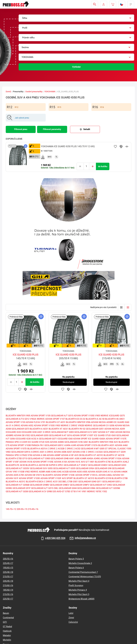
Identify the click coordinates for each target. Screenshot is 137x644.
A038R (42, 472)
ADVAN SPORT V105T (83, 435)
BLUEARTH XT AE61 (58, 429)
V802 (8, 452)
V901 (15, 472)
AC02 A (35, 439)
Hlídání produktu (127, 146)
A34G (59, 472)
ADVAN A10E (79, 452)
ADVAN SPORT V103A (111, 459)
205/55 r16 (8, 559)
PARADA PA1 (38, 445)
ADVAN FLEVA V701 (36, 422)
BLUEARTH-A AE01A (37, 449)
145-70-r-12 (11, 509)
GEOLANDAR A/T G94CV (76, 465)
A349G (97, 459)
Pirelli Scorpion (76, 585)
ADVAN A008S (57, 442)
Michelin (7, 640)
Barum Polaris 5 (76, 559)
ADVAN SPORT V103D (29, 478)
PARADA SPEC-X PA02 (16, 455)
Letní (71, 613)
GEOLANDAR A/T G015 (62, 416)
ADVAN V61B (26, 462)
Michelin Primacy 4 (78, 590)
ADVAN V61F (12, 478)
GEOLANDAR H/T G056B (17, 485)
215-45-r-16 (33, 509)
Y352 (105, 492)
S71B (73, 492)
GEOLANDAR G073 (20, 429)
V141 (79, 492)
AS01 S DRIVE (44, 432)
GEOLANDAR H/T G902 (101, 485)
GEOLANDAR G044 (68, 488)
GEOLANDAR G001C (54, 445)
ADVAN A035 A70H (15, 475)
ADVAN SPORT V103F (51, 478)
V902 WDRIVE (32, 472)
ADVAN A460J (105, 475)
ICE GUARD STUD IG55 (39, 442)
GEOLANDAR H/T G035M (108, 488)
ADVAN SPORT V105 (41, 416)
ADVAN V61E (74, 462)
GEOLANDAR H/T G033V (18, 468)
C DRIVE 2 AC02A (94, 452)
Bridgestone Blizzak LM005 (81, 599)
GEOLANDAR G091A (21, 452)
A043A (90, 459)
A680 (48, 472)
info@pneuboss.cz (85, 538)
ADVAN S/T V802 (106, 432)
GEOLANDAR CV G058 (104, 426)
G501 (75, 482)
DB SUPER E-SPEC (54, 465)
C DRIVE (73, 426)
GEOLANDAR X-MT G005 (93, 449)
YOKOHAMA (50, 92)
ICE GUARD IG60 (121, 422)
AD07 (69, 452)
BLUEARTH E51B (103, 478)
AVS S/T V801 (88, 462)
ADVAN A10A (61, 462)
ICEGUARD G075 (117, 416)
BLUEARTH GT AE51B (114, 455)
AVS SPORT (67, 478)
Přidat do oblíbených (115, 146)
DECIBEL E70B (65, 482)
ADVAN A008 (60, 452)
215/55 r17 (8, 577)
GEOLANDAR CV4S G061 (76, 442)
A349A (67, 445)
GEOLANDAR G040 (87, 482)
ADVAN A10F (67, 455)
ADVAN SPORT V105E (43, 462)
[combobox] (76, 18)
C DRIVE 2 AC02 (73, 449)
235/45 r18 (8, 581)
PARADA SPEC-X (14, 442)
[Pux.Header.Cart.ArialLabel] (113, 4)
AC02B (65, 472)
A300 (77, 459)
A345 (105, 472)
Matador (7, 635)
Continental (8, 618)
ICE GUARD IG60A (96, 439)
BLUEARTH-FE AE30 (15, 465)
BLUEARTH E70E (103, 462)
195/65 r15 (8, 568)
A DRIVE (49, 452)
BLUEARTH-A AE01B (35, 465)
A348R (83, 459)
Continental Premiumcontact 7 (83, 572)
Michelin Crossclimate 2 (80, 563)
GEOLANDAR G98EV (60, 485)
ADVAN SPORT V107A (87, 445)
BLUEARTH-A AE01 (39, 429)
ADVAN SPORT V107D (16, 449)
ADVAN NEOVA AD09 (115, 429)
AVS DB (78, 455)
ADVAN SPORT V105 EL (87, 475)
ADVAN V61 (119, 475)
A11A (110, 472)
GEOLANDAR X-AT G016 (60, 435)
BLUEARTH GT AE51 (56, 422)
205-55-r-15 (22, 509)
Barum (6, 613)
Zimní (71, 618)
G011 (99, 482)
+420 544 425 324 (55, 538)
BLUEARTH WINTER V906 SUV (103, 442)
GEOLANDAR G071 (48, 439)
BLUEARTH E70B (120, 478)
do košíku (103, 166)
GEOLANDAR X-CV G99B (40, 492)
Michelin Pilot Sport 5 (79, 594)
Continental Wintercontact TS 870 (85, 577)
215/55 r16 (8, 594)
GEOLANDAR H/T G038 (17, 492)
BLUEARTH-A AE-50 (95, 419)
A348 (53, 472)
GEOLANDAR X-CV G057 (86, 432)
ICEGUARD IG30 (23, 439)
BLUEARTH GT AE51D (84, 478)
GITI (5, 622)
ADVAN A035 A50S (78, 472)
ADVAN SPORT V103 (16, 422)
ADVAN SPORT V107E (116, 439)
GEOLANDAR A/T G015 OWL (45, 488)
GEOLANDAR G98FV (80, 485)
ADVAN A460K (120, 472)
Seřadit (87, 129)
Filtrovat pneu (21, 129)
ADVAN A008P (54, 455)
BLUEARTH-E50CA (35, 482)
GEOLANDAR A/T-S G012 (18, 419)
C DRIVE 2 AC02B (56, 449)
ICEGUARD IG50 (29, 432)
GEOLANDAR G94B (60, 459)
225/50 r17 (8, 599)
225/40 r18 (8, 572)
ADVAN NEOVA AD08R (102, 422)
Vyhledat (76, 67)
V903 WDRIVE (62, 426)
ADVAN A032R (95, 472)
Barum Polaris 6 (76, 568)
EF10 (25, 459)
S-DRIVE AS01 (38, 452)
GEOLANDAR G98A (86, 488)
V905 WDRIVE (102, 416)
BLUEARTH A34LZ (120, 462)
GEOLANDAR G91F (22, 488)
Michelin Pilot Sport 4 (79, 581)
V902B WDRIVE (85, 426)
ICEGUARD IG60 (65, 439)
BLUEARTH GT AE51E (93, 455)
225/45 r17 (8, 563)
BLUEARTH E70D (14, 459)
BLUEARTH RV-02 (77, 429)
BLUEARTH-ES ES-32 (75, 419)
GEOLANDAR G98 (103, 468)
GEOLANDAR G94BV (40, 485)
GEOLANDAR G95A (85, 468)
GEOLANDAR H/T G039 (114, 452)
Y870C (99, 492)
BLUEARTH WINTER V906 (78, 422)
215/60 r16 (8, 585)
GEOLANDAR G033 (117, 465)
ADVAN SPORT (80, 439)
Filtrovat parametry (52, 129)
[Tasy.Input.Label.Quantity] (86, 166)
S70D (68, 492)
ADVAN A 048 (40, 455)
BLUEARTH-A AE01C (16, 482)
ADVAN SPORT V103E (64, 475)
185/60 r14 (8, 590)
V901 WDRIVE (88, 492)
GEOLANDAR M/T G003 (62, 432)
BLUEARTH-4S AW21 (115, 419)
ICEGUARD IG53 (13, 432)
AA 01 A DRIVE (13, 426)
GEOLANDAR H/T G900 (39, 459)
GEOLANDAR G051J (112, 482)
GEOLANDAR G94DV (98, 465)
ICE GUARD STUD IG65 (105, 435)
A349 (74, 445)
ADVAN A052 (27, 426)
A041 (72, 459)
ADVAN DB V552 (22, 435)
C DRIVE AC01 (51, 482)
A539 (25, 442)
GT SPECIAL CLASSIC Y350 (118, 449)
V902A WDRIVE (37, 419)
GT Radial (7, 626)
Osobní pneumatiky (34, 92)
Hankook (7, 631)
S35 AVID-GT (58, 492)
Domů (8, 92)
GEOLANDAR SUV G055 (41, 468)
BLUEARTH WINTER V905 (18, 416)
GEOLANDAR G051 (95, 429)
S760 (30, 455)
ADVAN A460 (121, 445)
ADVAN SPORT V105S (84, 416)
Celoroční (73, 622)
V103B (21, 472)
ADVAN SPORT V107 (55, 419)
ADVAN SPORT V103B (20, 445)
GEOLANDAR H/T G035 (64, 468)
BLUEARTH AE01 (106, 445)
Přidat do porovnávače (121, 146)
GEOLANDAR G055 (39, 435)
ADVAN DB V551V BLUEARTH (39, 475)
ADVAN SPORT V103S (44, 426)
